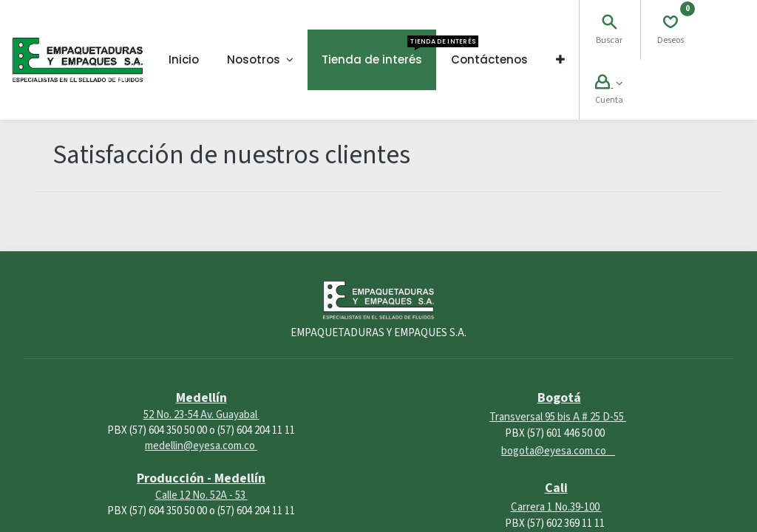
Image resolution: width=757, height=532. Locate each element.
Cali (556, 488)
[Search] (609, 24)
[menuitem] (184, 60)
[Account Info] (609, 84)
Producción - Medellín (201, 478)
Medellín (201, 398)
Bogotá (559, 398)
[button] (560, 60)
